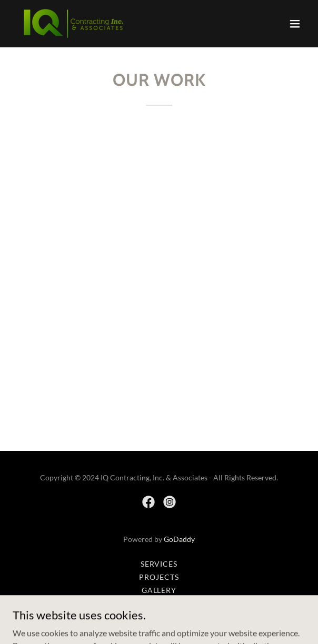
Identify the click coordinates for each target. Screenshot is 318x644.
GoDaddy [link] (179, 539)
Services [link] (159, 564)
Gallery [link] (159, 590)
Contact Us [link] (159, 603)
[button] (295, 24)
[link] (72, 24)
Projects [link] (159, 577)
